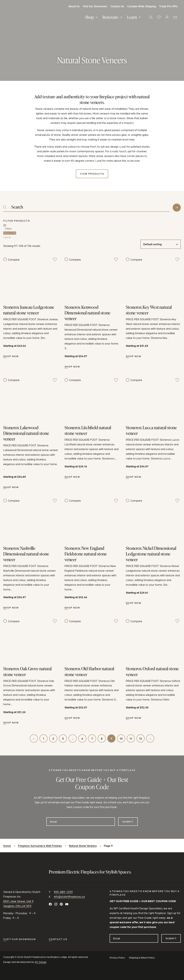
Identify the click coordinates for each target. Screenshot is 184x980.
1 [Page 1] (43, 738)
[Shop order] (161, 244)
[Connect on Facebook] (50, 904)
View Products (92, 174)
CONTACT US (58, 939)
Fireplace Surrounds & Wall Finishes (40, 846)
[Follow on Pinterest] (61, 904)
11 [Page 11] (131, 738)
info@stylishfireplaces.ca (69, 896)
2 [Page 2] (53, 738)
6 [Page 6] (82, 738)
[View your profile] (167, 17)
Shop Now (11, 356)
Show (10, 233)
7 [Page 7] (92, 738)
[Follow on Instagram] (56, 904)
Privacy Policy (117, 958)
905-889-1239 (63, 892)
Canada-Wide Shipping (142, 6)
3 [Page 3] (63, 738)
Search (177, 208)
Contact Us (117, 6)
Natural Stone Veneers (83, 846)
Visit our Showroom (19, 939)
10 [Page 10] (121, 738)
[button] (92, 18)
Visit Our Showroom (95, 6)
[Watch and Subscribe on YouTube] (67, 904)
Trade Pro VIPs (168, 6)
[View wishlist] (159, 17)
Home (7, 846)
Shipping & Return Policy (142, 958)
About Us (74, 6)
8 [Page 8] (102, 738)
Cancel (7, 237)
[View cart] (175, 17)
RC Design (41, 962)
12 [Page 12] (141, 738)
